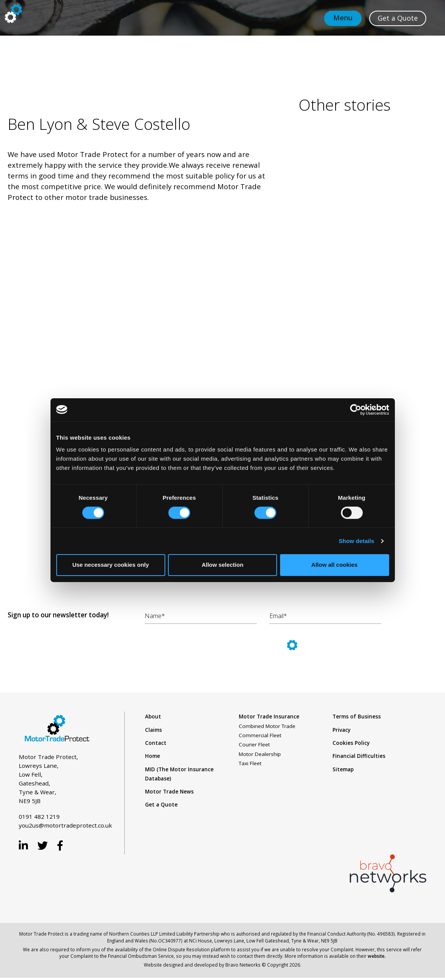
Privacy (341, 730)
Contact (156, 743)
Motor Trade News (169, 792)
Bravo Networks (243, 965)
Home (152, 756)
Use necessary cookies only (111, 565)
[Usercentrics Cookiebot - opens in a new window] (356, 409)
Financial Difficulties (359, 756)
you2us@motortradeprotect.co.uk (65, 825)
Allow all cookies (335, 565)
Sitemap (343, 769)
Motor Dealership (260, 754)
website (376, 956)
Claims (153, 730)
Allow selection (222, 565)
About (153, 717)
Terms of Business (357, 717)
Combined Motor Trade (267, 726)
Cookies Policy (351, 743)
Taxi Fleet (250, 763)
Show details (356, 541)
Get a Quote (161, 805)
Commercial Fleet (260, 735)
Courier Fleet (254, 744)
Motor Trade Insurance (269, 717)
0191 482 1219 (39, 816)
